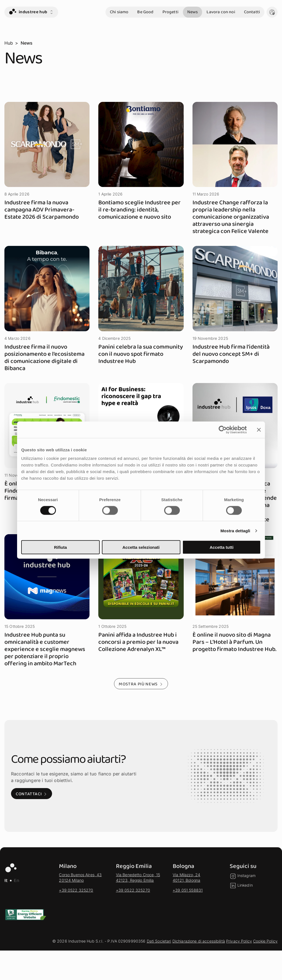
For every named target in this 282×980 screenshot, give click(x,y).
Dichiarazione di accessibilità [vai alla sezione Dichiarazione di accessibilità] (199, 941)
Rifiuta (60, 547)
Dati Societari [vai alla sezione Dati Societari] (159, 941)
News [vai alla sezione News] (193, 12)
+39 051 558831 (188, 890)
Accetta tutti (222, 547)
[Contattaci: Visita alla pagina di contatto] (32, 794)
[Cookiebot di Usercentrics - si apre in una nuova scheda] (223, 430)
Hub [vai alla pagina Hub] (9, 43)
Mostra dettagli (235, 530)
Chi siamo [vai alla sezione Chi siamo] (119, 12)
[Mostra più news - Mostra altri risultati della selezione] (141, 684)
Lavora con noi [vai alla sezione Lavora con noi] (221, 12)
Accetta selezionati (141, 547)
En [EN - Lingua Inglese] (17, 881)
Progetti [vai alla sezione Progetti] (170, 12)
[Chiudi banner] (259, 430)
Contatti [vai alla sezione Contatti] (252, 12)
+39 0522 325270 (76, 890)
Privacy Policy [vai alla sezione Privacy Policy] (239, 941)
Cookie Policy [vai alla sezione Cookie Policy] (265, 941)
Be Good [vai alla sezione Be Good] (145, 12)
